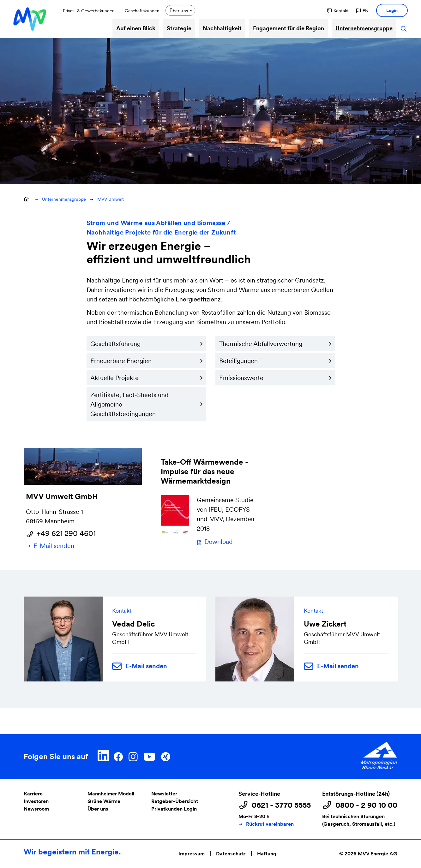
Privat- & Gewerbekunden (89, 11)
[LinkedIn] (103, 756)
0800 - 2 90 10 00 (366, 805)
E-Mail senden (54, 546)
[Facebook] (118, 756)
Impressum (192, 854)
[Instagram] (133, 756)
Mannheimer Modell (111, 794)
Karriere (33, 794)
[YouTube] (149, 756)
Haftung (267, 854)
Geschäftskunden (142, 11)
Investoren (36, 801)
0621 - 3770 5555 (281, 805)
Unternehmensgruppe (364, 28)
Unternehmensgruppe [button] (64, 199)
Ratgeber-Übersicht (175, 801)
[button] (338, 11)
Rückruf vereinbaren (270, 824)
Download (219, 542)
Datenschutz (231, 854)
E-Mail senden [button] (140, 666)
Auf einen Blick (136, 28)
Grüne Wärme (104, 801)
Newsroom (36, 809)
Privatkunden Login (174, 809)
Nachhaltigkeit (222, 28)
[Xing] (165, 756)
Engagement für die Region (289, 28)
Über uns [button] (179, 11)
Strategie (179, 28)
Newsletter (164, 794)
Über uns (98, 809)
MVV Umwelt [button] (111, 199)
